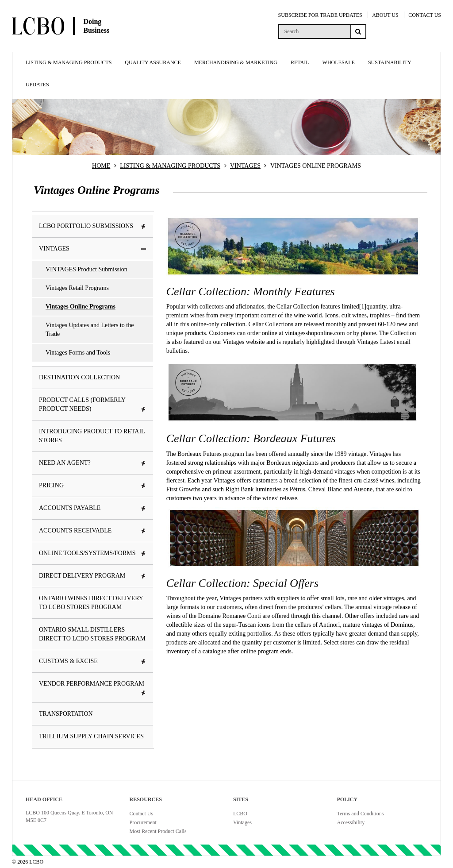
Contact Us (142, 814)
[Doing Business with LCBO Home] (83, 44)
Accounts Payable (93, 508)
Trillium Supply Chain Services (91, 736)
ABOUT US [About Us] (385, 15)
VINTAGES (245, 166)
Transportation (66, 714)
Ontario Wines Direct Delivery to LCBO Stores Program (91, 603)
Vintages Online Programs (81, 307)
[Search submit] (358, 31)
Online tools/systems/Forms (93, 553)
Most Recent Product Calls (158, 831)
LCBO (240, 814)
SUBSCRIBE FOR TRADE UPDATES (320, 15)
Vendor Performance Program (93, 688)
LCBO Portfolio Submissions (93, 226)
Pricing (93, 485)
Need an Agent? (93, 463)
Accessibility (351, 822)
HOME (101, 166)
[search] (314, 31)
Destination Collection (79, 377)
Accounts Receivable (93, 530)
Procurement (143, 822)
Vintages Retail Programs (77, 288)
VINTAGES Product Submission (86, 269)
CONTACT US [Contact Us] (425, 15)
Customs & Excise (93, 661)
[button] (144, 227)
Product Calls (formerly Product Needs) (93, 404)
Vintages (242, 822)
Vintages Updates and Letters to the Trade (90, 330)
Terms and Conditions (361, 814)
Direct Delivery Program (93, 576)
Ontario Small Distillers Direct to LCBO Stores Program (92, 634)
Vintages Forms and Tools (78, 353)
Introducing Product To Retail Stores (92, 436)
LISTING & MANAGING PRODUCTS (170, 166)
